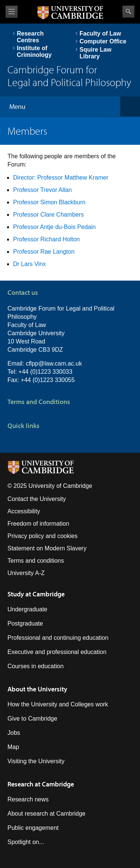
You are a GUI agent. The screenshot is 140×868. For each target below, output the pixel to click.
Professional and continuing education (58, 638)
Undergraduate (27, 609)
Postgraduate (25, 624)
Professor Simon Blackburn (49, 202)
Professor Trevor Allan (42, 190)
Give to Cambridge (32, 719)
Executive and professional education (57, 652)
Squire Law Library (95, 53)
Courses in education (35, 666)
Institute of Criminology (34, 51)
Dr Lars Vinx (29, 264)
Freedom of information (38, 524)
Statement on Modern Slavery (47, 548)
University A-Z (26, 573)
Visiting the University (36, 761)
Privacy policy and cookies (43, 536)
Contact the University (37, 499)
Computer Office (103, 41)
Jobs (14, 733)
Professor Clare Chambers (48, 215)
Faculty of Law (100, 33)
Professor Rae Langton (44, 252)
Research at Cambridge (41, 784)
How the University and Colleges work (58, 704)
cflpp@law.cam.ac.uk (54, 363)
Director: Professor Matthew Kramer (61, 178)
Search (128, 12)
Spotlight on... (26, 842)
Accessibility (24, 511)
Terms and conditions (36, 561)
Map (13, 747)
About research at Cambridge (46, 814)
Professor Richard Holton (46, 239)
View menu (12, 12)
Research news (28, 799)
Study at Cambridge (36, 594)
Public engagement (33, 828)
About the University (37, 689)
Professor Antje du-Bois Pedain (54, 227)
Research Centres (30, 37)
